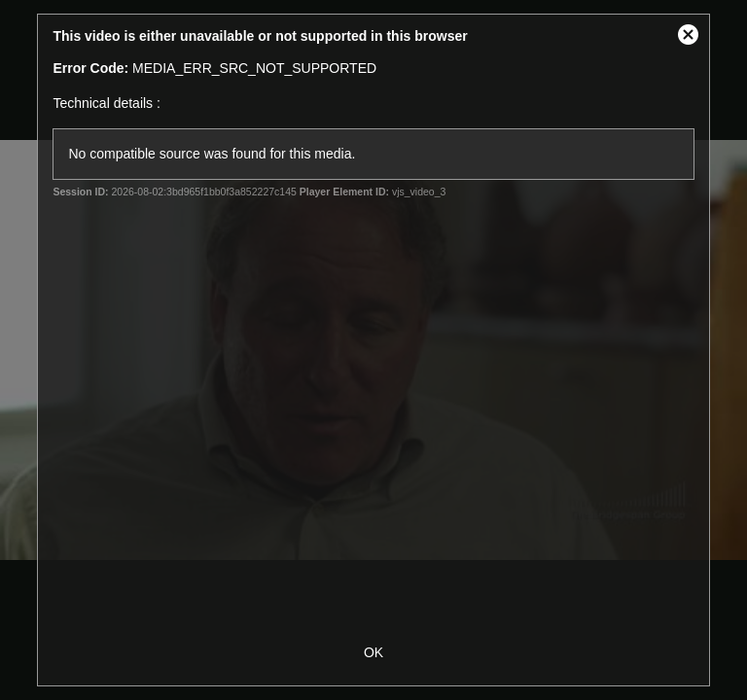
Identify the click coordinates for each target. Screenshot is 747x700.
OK (373, 652)
